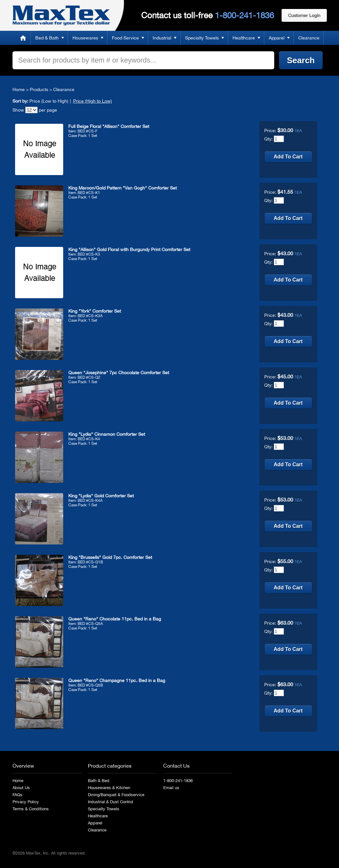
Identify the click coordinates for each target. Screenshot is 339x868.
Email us (171, 788)
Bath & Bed (99, 781)
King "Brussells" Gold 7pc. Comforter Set (110, 557)
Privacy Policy (26, 802)
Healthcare (244, 38)
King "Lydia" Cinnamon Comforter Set (107, 434)
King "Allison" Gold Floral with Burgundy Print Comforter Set (129, 249)
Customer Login (304, 15)
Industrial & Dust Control (110, 802)
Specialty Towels (202, 38)
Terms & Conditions (31, 809)
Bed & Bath (47, 38)
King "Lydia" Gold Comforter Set (101, 496)
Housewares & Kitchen (109, 788)
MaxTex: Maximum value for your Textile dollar (61, 15)
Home (23, 38)
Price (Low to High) (49, 101)
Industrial (162, 38)
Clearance (309, 38)
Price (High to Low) (93, 101)
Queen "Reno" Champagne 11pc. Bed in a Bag (117, 680)
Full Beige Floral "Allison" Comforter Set (109, 126)
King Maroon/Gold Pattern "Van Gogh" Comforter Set (123, 188)
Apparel (277, 38)
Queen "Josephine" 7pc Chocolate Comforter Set (119, 373)
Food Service (125, 38)
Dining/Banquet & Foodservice (116, 795)
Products (39, 89)
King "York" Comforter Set (95, 311)
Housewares (85, 38)
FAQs (17, 795)
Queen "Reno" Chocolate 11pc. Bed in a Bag (115, 619)
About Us (21, 788)
